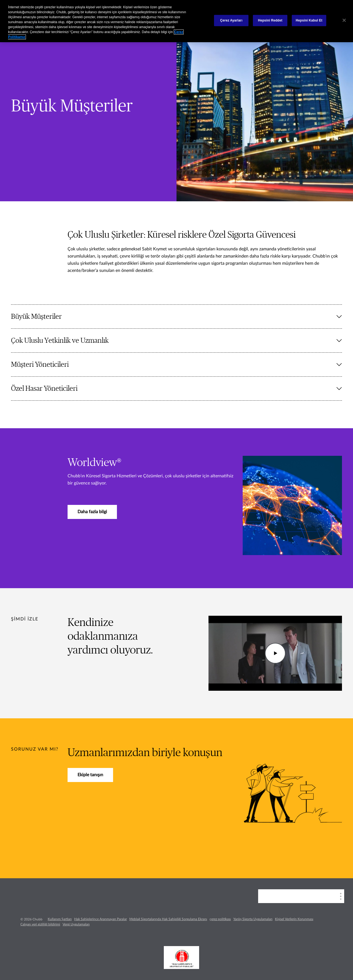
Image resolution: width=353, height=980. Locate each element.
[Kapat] (344, 20)
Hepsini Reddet (270, 20)
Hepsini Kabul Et (309, 20)
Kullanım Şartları (60, 919)
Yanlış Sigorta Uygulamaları (253, 919)
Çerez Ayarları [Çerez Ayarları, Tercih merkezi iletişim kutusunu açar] (231, 20)
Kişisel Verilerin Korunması (294, 919)
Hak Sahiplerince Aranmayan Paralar (101, 919)
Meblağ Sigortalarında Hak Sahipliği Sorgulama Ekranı (168, 919)
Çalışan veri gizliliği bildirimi (40, 924)
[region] (176, 21)
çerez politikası (220, 919)
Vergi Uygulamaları (76, 924)
